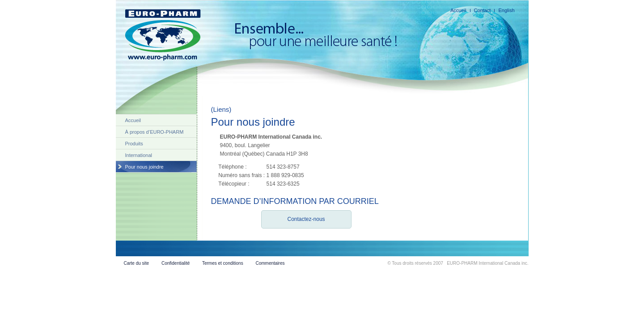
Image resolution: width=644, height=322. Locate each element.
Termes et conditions (223, 263)
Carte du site (136, 263)
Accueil (458, 10)
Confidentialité (176, 263)
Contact (483, 10)
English (506, 10)
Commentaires (270, 263)
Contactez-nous (306, 219)
